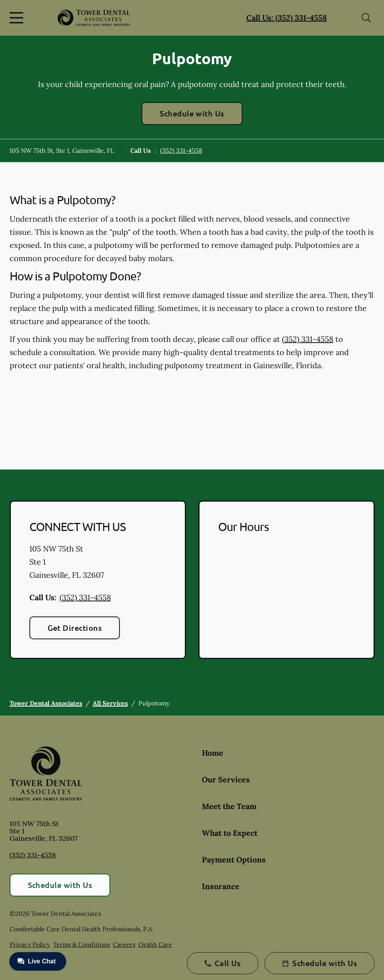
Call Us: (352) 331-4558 (287, 18)
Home (212, 753)
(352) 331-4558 (181, 150)
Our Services (226, 779)
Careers (124, 944)
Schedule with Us (192, 113)
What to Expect (230, 833)
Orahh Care (155, 944)
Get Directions (75, 628)
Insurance (221, 886)
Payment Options (234, 860)
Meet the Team (229, 806)
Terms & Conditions (81, 944)
